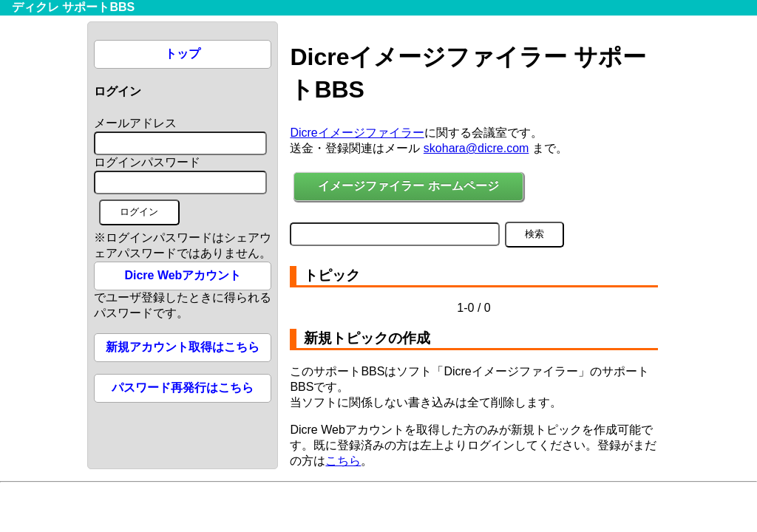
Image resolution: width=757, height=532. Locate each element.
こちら (343, 461)
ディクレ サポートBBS (73, 7)
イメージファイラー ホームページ (408, 186)
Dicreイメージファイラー (357, 133)
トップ (183, 54)
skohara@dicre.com (476, 148)
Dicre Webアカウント (183, 275)
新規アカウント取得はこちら (183, 347)
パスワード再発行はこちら (183, 388)
